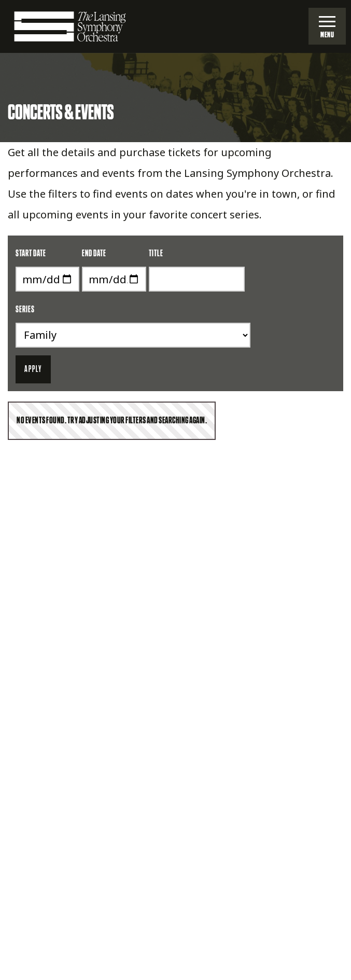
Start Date (31, 254)
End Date (94, 254)
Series (25, 310)
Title (156, 254)
